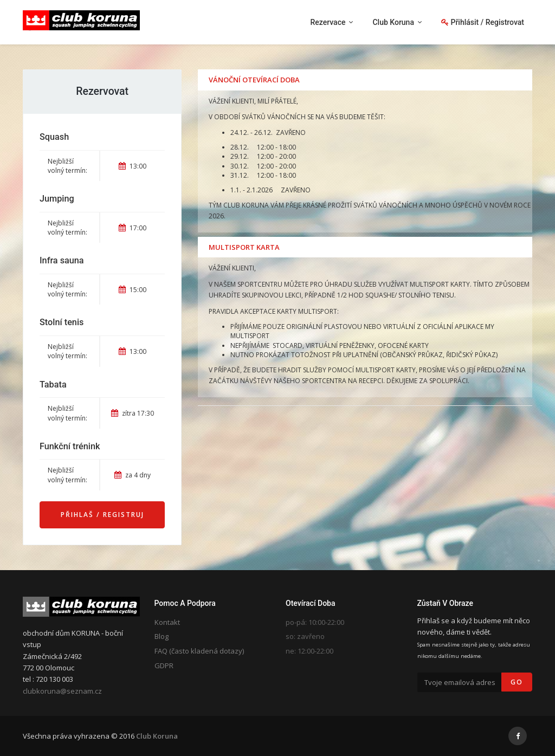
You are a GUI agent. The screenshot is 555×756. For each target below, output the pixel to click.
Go (517, 682)
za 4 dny (133, 475)
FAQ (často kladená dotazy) (199, 651)
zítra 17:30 (133, 413)
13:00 (133, 166)
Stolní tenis (62, 322)
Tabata (53, 385)
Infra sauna (62, 260)
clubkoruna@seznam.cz (62, 691)
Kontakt (167, 622)
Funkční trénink (70, 446)
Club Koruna (157, 736)
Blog (162, 636)
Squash (54, 137)
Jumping (57, 199)
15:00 (133, 290)
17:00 (133, 228)
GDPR (164, 665)
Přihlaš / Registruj (102, 515)
